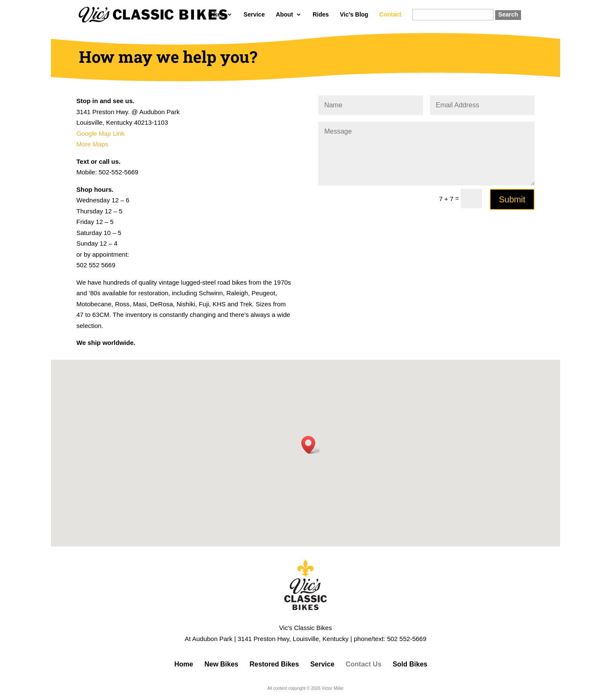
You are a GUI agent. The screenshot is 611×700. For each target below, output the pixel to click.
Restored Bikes (274, 664)
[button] (311, 445)
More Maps (92, 144)
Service (254, 15)
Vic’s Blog (354, 15)
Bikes (216, 15)
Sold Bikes (410, 664)
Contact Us (364, 664)
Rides (321, 15)
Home (184, 664)
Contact (390, 15)
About (284, 15)
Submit (512, 199)
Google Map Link (100, 133)
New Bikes (221, 664)
